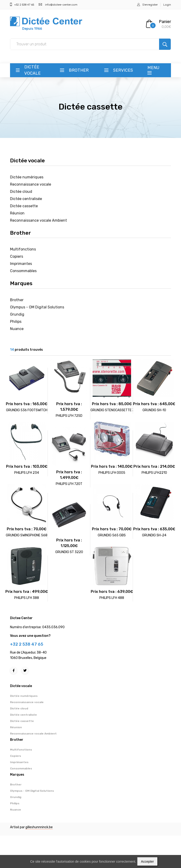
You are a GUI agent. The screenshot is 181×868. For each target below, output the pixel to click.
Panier (165, 22)
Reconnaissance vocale (31, 184)
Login (167, 5)
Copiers (17, 256)
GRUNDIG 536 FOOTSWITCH (27, 410)
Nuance (17, 329)
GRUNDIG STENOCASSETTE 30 (113, 410)
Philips (16, 322)
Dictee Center (21, 618)
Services (123, 70)
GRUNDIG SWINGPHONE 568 (27, 535)
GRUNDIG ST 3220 (69, 552)
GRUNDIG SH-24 (154, 535)
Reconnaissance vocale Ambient (38, 220)
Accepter (147, 861)
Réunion (17, 213)
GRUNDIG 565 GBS (112, 535)
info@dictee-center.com (61, 5)
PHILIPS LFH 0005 (112, 473)
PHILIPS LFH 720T (69, 484)
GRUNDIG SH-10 (154, 410)
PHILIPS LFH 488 (112, 598)
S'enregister (150, 5)
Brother (79, 70)
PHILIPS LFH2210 (154, 473)
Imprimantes (21, 264)
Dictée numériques (27, 177)
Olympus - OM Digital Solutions (37, 307)
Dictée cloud (21, 192)
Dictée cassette (24, 206)
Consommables (23, 271)
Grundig (17, 314)
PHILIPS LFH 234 (27, 473)
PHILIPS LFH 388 (27, 598)
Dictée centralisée (26, 199)
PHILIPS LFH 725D (69, 416)
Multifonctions (23, 249)
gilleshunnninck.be (39, 827)
